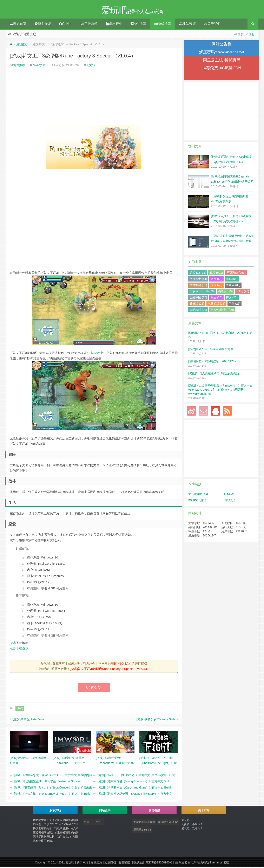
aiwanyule (39, 66)
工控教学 (89, 24)
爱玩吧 (70, 863)
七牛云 (99, 823)
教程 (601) (216, 273)
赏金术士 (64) (198, 279)
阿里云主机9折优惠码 (222, 61)
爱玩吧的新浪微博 (144, 823)
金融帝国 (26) (198, 298)
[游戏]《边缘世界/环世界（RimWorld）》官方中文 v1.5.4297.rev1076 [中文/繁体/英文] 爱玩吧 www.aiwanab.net (220, 390)
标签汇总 (96, 863)
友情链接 (124, 863)
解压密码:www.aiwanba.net (222, 53)
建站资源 (187, 24)
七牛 (194, 863)
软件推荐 (138, 24)
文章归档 (110, 863)
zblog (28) (243, 292)
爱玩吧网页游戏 (198, 495)
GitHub (66, 24)
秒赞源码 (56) (198, 286)
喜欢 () (94, 688)
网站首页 (18, 24)
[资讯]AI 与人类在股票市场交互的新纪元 (214, 374)
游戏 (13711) (198, 273)
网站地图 (138, 863)
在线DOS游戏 (197, 501)
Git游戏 (229, 495)
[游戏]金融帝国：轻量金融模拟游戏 (211, 350)
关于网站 (82, 863)
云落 (226, 863)
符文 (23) (232, 298)
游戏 (97, 353)
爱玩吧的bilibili (142, 830)
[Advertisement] (94, 98)
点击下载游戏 (19, 649)
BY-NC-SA (121, 664)
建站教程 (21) (198, 310)
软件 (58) (216, 279)
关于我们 (212, 24)
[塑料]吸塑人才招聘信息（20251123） (213, 362)
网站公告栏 (222, 45)
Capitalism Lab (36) (202, 292)
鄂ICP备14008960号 (159, 863)
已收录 (92, 66)
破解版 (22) (197, 304)
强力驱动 (203, 863)
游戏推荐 (163, 24)
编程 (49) (216, 286)
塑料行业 (114, 24)
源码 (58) (232, 279)
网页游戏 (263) (236, 273)
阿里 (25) (216, 298)
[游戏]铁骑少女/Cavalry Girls (156, 720)
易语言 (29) (225, 292)
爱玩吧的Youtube (168, 823)
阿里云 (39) (233, 286)
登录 (240, 35)
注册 (251, 35)
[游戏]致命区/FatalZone (28, 720)
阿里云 (88, 823)
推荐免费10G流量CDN (222, 68)
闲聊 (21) (235, 304)
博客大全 (230, 501)
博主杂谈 (43, 24)
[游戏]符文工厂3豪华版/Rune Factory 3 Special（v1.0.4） (73, 56)
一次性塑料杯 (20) (222, 310)
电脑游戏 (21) (216, 304)
